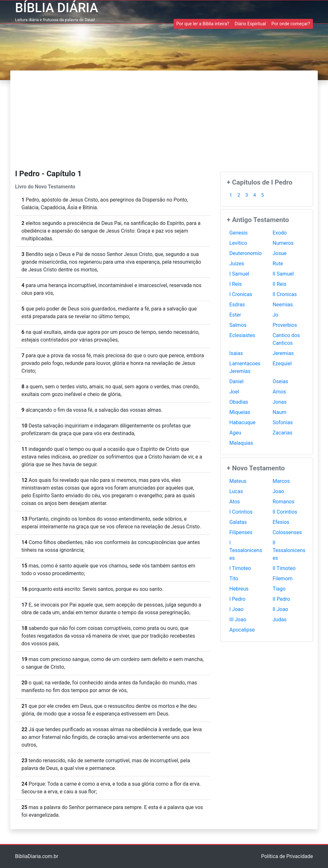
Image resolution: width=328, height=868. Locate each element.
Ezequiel (282, 364)
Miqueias (240, 412)
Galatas (238, 522)
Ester (235, 315)
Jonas (280, 402)
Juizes (237, 264)
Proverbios (285, 325)
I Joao (236, 609)
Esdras (237, 305)
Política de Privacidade (287, 856)
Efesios (281, 522)
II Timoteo (284, 568)
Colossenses (287, 532)
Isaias (236, 353)
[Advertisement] (164, 119)
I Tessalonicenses (246, 550)
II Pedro (281, 599)
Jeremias (283, 353)
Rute (278, 264)
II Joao (280, 609)
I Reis (236, 284)
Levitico (238, 243)
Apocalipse (242, 630)
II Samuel (283, 274)
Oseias (280, 381)
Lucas (236, 491)
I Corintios (241, 512)
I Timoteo (240, 568)
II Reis (279, 284)
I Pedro (237, 599)
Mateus (238, 481)
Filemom (283, 579)
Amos (279, 392)
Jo (275, 315)
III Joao (238, 620)
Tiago (279, 589)
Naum (279, 412)
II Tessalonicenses (289, 550)
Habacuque (242, 422)
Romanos (283, 502)
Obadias (239, 402)
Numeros (283, 243)
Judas (280, 620)
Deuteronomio (246, 253)
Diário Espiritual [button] (250, 24)
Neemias (283, 305)
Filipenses (241, 532)
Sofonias (283, 422)
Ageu (235, 433)
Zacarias (283, 433)
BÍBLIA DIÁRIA (57, 8)
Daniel (236, 381)
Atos (235, 502)
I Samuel (239, 274)
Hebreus (239, 589)
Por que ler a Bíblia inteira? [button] (203, 24)
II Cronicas (285, 294)
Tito (234, 579)
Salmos (238, 325)
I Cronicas (241, 294)
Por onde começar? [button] (291, 24)
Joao (278, 491)
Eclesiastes (242, 335)
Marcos (281, 481)
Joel (234, 392)
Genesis (238, 233)
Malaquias (241, 443)
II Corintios (285, 512)
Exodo (280, 233)
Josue (280, 253)
